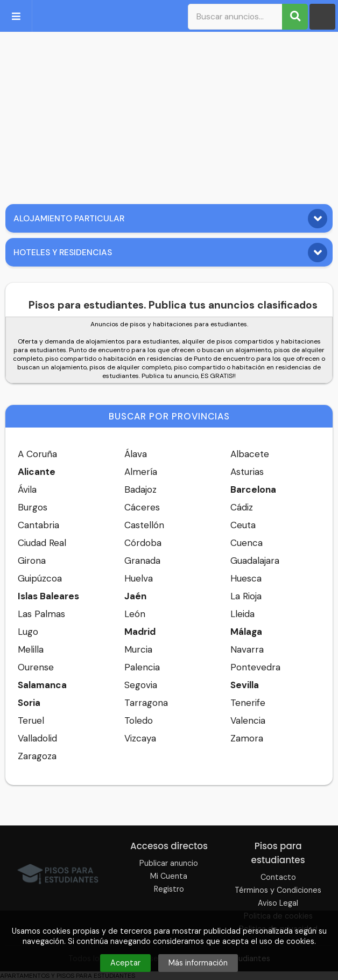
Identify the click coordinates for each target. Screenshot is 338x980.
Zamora (247, 738)
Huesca (246, 578)
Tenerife (248, 703)
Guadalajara (255, 561)
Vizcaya (140, 738)
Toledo (139, 720)
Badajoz (140, 489)
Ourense (36, 667)
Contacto (278, 877)
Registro (169, 889)
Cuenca (247, 543)
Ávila (27, 489)
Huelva (139, 578)
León (135, 614)
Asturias (247, 472)
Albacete (250, 454)
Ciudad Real (42, 543)
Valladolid (37, 738)
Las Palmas (41, 614)
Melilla (31, 649)
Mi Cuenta (169, 876)
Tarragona (146, 703)
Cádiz (242, 507)
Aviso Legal (278, 903)
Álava (136, 454)
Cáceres (142, 507)
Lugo (28, 632)
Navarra (247, 649)
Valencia (248, 720)
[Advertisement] (169, 115)
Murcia (138, 649)
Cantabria (38, 525)
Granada (142, 561)
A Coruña (37, 454)
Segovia (141, 685)
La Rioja (246, 596)
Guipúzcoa (40, 578)
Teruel (31, 720)
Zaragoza (37, 756)
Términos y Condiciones (278, 890)
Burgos (33, 507)
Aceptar (125, 963)
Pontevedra (255, 667)
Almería (141, 472)
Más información (198, 963)
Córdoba (143, 543)
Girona (32, 561)
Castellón (144, 525)
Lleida (242, 614)
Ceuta (243, 525)
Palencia (142, 667)
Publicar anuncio (169, 863)
